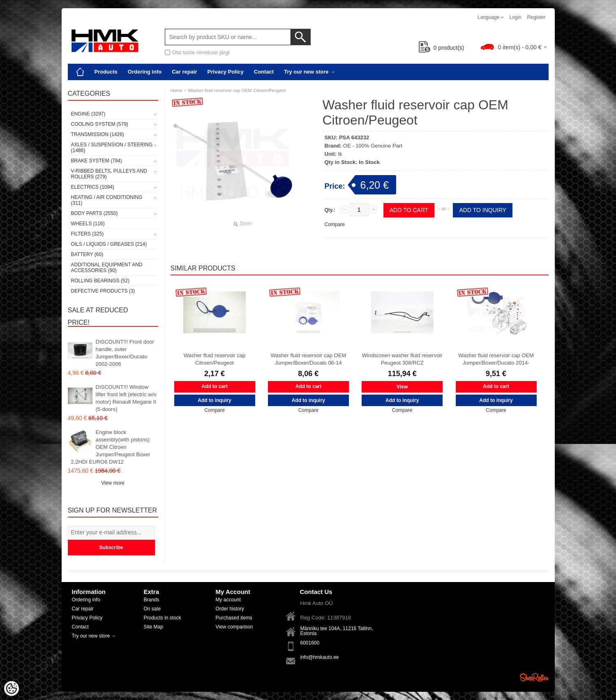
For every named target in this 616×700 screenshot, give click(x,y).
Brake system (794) (97, 161)
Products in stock (163, 618)
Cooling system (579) (100, 124)
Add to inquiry (482, 210)
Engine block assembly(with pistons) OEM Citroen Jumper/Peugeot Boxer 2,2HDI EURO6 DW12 (111, 447)
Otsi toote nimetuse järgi (201, 52)
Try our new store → (310, 72)
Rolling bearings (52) (100, 281)
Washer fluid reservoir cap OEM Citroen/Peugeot (237, 90)
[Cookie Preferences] (12, 688)
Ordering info (145, 72)
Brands (152, 600)
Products (106, 72)
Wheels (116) (88, 224)
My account (228, 600)
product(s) (442, 48)
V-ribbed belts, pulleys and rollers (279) (109, 174)
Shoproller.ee (534, 677)
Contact (264, 72)
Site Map (153, 627)
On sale (152, 609)
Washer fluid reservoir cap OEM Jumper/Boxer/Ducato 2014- (496, 359)
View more (113, 483)
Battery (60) (87, 254)
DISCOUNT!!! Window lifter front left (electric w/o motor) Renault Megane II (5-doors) (126, 398)
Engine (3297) (88, 114)
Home (176, 90)
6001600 (310, 643)
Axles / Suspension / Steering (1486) (112, 148)
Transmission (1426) (98, 134)
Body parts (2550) (95, 213)
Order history (230, 609)
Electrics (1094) (93, 187)
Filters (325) (88, 234)
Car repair (184, 72)
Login (515, 17)
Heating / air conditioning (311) (107, 200)
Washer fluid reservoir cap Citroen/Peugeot (215, 359)
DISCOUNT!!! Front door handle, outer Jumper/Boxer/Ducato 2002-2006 (125, 353)
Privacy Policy (226, 72)
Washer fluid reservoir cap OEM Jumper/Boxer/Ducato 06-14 (308, 359)
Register (536, 17)
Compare (335, 224)
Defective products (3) (103, 291)
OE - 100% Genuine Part (373, 146)
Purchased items (234, 618)
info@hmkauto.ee (320, 657)
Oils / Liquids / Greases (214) (109, 244)
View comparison (234, 627)
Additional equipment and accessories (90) (107, 268)
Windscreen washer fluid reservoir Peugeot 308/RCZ (402, 359)
